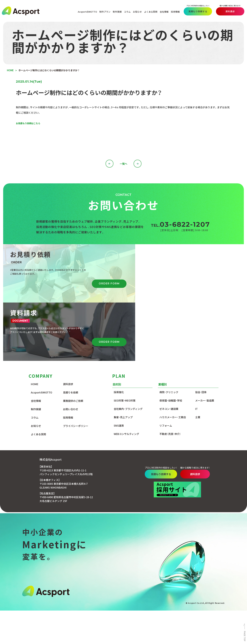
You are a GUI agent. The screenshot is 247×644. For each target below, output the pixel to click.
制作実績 (116, 11)
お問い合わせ (71, 351)
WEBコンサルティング (126, 376)
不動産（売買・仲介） (170, 376)
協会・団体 (201, 334)
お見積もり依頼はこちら (30, 123)
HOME (35, 326)
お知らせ (136, 11)
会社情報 (163, 11)
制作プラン (104, 11)
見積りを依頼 (71, 334)
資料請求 (229, 11)
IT (196, 351)
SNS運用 (119, 367)
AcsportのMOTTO (86, 11)
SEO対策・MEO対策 (125, 342)
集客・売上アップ (123, 359)
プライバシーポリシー (76, 368)
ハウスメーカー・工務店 (173, 359)
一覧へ (123, 164)
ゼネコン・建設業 (169, 351)
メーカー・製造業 (205, 342)
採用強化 (119, 334)
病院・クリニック (169, 334)
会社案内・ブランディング (128, 351)
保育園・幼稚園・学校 (171, 342)
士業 (198, 359)
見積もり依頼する (197, 11)
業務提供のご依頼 (73, 343)
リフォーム (166, 367)
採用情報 (174, 11)
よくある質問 (149, 11)
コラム (126, 11)
